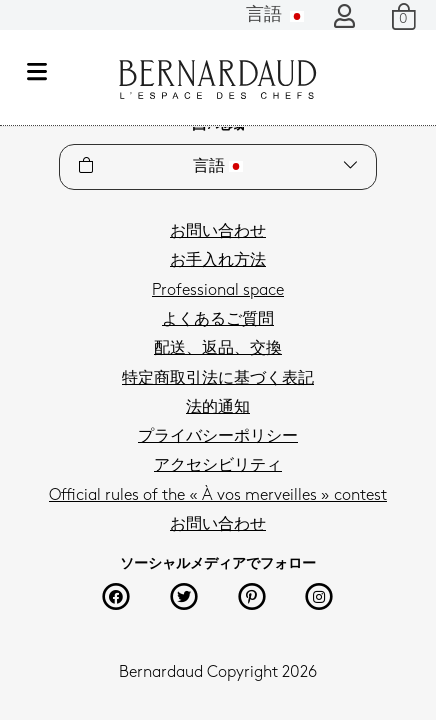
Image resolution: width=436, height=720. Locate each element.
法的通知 (218, 408)
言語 (275, 15)
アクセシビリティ (218, 466)
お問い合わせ (218, 232)
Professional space (218, 291)
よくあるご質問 (218, 320)
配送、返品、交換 (218, 349)
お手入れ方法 (218, 261)
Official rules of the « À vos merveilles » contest (218, 496)
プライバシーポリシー (218, 437)
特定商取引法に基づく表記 (218, 379)
